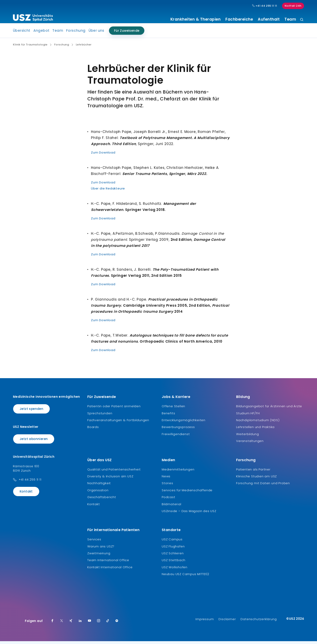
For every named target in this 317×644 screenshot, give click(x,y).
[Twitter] (62, 624)
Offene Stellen (173, 409)
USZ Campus (172, 542)
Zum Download (103, 155)
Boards (93, 430)
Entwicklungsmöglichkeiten (184, 423)
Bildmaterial (172, 507)
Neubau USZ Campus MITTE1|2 (185, 577)
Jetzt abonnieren (34, 442)
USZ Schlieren (173, 556)
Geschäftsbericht (102, 500)
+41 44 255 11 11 (30, 482)
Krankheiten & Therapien (196, 19)
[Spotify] (117, 624)
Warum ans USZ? (101, 549)
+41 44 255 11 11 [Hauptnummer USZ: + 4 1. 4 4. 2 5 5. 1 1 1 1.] (265, 6)
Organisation (98, 493)
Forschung (76, 34)
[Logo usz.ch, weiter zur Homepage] (33, 18)
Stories (167, 486)
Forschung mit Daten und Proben (263, 486)
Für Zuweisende (127, 34)
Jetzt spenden (31, 412)
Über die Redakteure (108, 191)
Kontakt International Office (110, 570)
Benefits (168, 416)
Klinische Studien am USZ (256, 479)
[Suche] (302, 20)
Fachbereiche (239, 19)
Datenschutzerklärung (259, 622)
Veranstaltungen (250, 444)
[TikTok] (108, 624)
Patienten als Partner (253, 472)
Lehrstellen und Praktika (255, 430)
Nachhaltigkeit (99, 486)
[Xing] (71, 624)
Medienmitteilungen (178, 472)
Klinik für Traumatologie (30, 48)
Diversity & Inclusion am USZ (110, 479)
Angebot (41, 34)
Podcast (169, 500)
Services (94, 542)
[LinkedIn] (80, 624)
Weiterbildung (247, 437)
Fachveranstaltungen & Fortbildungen (118, 423)
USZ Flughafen (173, 549)
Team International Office (108, 563)
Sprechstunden (100, 416)
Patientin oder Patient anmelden (114, 409)
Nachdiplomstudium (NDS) (258, 423)
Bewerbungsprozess (178, 430)
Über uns (96, 34)
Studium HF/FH (248, 416)
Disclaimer (227, 622)
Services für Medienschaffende (187, 493)
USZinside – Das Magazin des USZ (189, 514)
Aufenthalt (269, 19)
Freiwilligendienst (176, 437)
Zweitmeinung (99, 556)
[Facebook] (52, 624)
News (166, 479)
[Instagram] (99, 624)
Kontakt (26, 494)
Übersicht (22, 34)
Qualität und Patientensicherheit (114, 472)
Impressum (205, 622)
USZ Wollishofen (175, 570)
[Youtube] (90, 624)
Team (290, 19)
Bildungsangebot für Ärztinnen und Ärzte (269, 409)
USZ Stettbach (173, 563)
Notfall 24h (293, 6)
